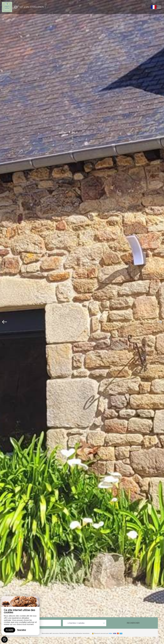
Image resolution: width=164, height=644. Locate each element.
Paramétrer (22, 630)
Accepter (10, 630)
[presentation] (4, 322)
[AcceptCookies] (4, 640)
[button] (29, 7)
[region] (20, 616)
